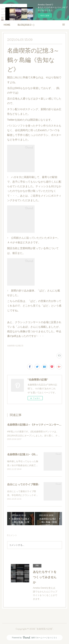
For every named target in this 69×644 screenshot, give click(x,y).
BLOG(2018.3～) (26, 25)
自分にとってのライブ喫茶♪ (23, 484)
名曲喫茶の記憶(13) (15, 346)
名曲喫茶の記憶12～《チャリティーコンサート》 (36, 425)
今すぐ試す (45, 16)
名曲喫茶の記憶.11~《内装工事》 (26, 454)
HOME (7, 25)
